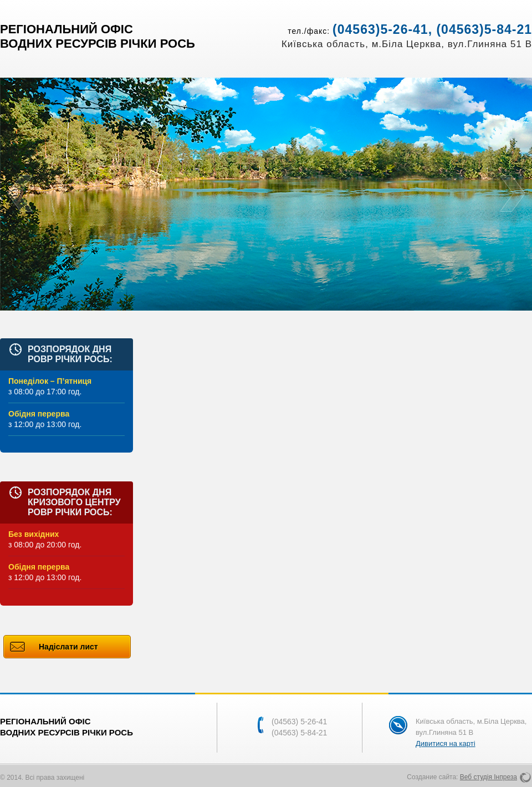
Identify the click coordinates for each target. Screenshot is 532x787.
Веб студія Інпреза (488, 777)
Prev (20, 194)
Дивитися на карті (446, 743)
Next (512, 194)
